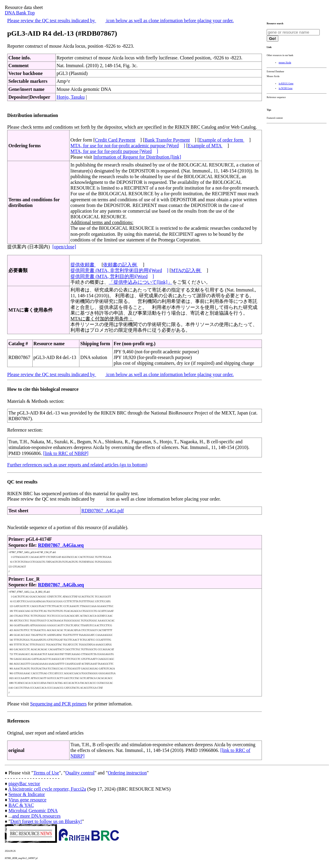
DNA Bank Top (20, 13)
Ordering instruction (127, 773)
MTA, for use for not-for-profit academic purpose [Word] (128, 146)
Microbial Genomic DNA (33, 811)
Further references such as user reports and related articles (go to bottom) (77, 465)
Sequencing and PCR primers (58, 704)
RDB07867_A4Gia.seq (61, 545)
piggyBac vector (24, 784)
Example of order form (222, 140)
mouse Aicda (285, 63)
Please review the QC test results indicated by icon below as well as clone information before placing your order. (120, 21)
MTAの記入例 (186, 270)
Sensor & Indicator (27, 794)
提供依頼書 (83, 265)
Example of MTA (205, 146)
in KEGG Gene (286, 84)
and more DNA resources (36, 816)
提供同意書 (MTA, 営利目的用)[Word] (112, 276)
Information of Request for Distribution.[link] (137, 157)
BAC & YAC (21, 805)
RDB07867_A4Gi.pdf (103, 511)
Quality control (80, 773)
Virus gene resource (27, 800)
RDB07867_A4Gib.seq (61, 585)
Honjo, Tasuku (71, 97)
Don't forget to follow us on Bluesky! (46, 821)
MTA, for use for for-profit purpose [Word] (114, 151)
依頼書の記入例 (120, 265)
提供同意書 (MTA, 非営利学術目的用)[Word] (119, 270)
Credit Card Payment (115, 140)
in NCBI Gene (286, 88)
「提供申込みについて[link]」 (141, 282)
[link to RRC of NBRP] (66, 453)
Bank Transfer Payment (167, 140)
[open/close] (64, 247)
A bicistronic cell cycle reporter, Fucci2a (47, 789)
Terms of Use (46, 773)
